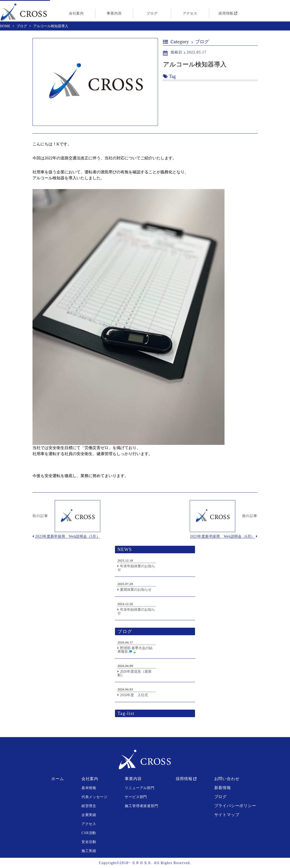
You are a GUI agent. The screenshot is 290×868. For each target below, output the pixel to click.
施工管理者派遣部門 (141, 806)
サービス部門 (136, 797)
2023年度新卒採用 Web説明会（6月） (222, 536)
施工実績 (89, 851)
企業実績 (89, 815)
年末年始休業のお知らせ (136, 568)
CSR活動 (89, 833)
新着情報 (223, 788)
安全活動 (89, 842)
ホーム (57, 779)
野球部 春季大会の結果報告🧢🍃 (135, 650)
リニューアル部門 (139, 788)
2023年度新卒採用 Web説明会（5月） (68, 536)
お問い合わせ (227, 779)
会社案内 (76, 13)
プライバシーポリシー (235, 806)
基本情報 (89, 788)
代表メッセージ (94, 797)
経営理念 (89, 806)
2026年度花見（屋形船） (134, 673)
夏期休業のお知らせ (136, 590)
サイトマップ (227, 815)
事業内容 (114, 13)
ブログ (152, 13)
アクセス (190, 13)
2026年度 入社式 (134, 695)
